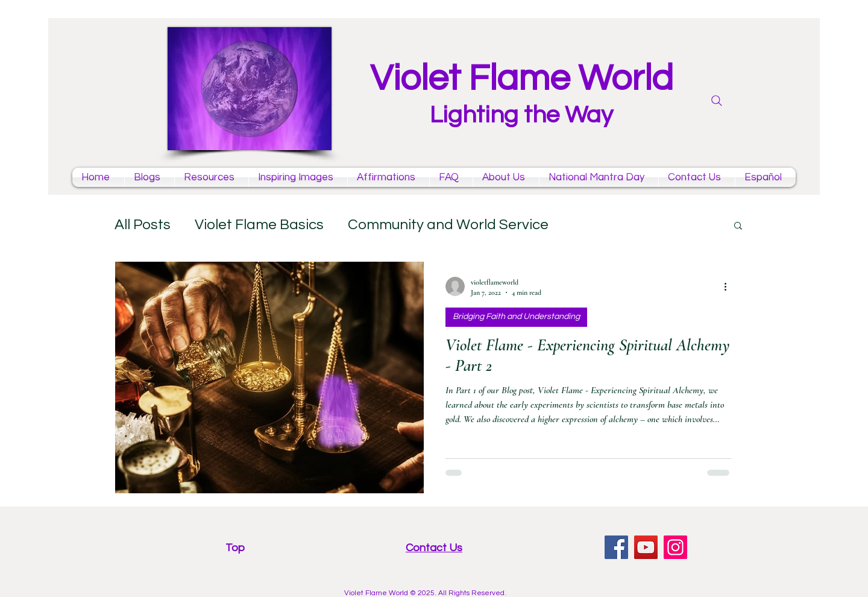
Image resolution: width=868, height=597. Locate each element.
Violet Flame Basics (259, 225)
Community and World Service (448, 225)
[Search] (717, 101)
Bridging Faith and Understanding (516, 317)
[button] (738, 226)
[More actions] (729, 286)
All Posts (143, 225)
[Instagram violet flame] (675, 547)
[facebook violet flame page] (616, 547)
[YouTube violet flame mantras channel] (646, 547)
